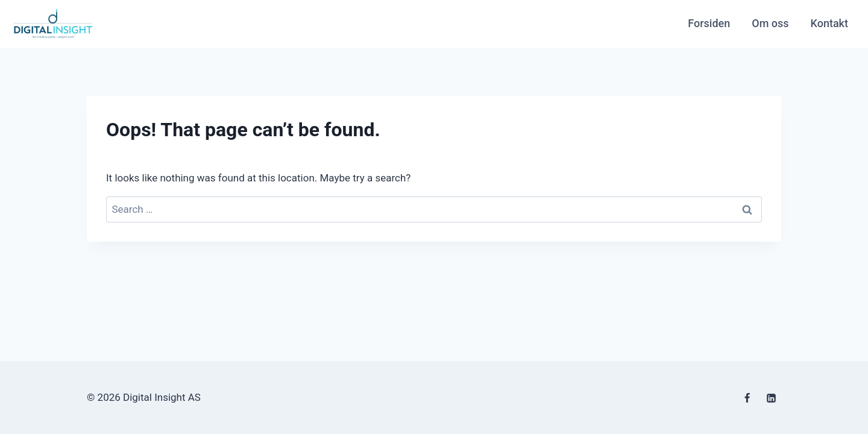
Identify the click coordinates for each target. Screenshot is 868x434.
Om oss (770, 23)
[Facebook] (747, 398)
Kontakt (829, 23)
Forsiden (709, 23)
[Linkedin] (771, 398)
